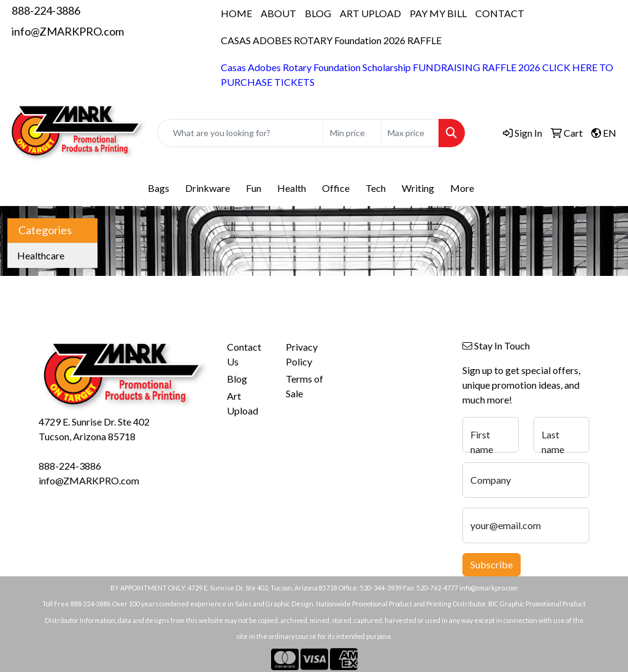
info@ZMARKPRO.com (68, 31)
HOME (236, 13)
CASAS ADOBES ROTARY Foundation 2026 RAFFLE (331, 40)
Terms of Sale (304, 386)
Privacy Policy (302, 354)
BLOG (318, 13)
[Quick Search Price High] (410, 133)
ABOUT (278, 13)
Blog (237, 379)
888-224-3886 (46, 10)
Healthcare (41, 255)
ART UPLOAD (370, 13)
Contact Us (244, 354)
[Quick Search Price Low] (352, 133)
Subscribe (492, 564)
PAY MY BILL (438, 13)
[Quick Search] (240, 133)
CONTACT (500, 13)
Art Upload (243, 403)
